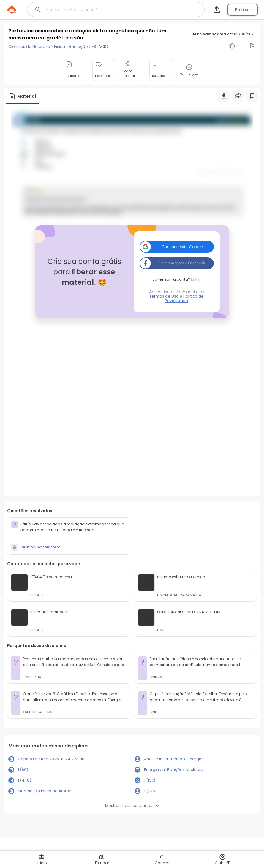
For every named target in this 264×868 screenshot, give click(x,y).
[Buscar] (107, 10)
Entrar (243, 10)
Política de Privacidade (184, 298)
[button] (177, 247)
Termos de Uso (164, 296)
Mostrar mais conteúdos (132, 805)
